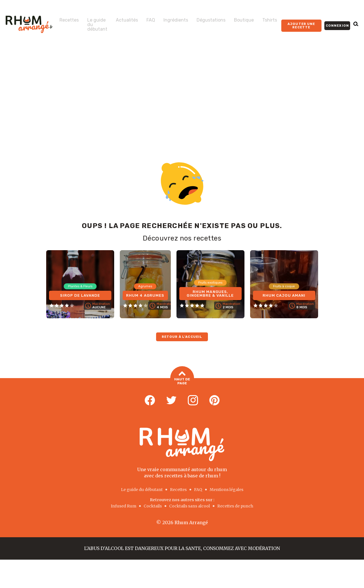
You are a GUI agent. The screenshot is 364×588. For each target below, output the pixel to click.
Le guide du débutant (97, 25)
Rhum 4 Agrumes (145, 293)
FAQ (151, 20)
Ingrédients (176, 20)
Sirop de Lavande (80, 295)
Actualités (127, 20)
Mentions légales (226, 490)
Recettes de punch (235, 506)
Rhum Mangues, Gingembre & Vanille (210, 293)
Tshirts (270, 20)
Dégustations (211, 20)
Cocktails (153, 506)
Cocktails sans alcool (190, 506)
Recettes (69, 20)
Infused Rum (124, 506)
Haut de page (182, 379)
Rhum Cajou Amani (284, 295)
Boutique (244, 20)
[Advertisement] (182, 91)
